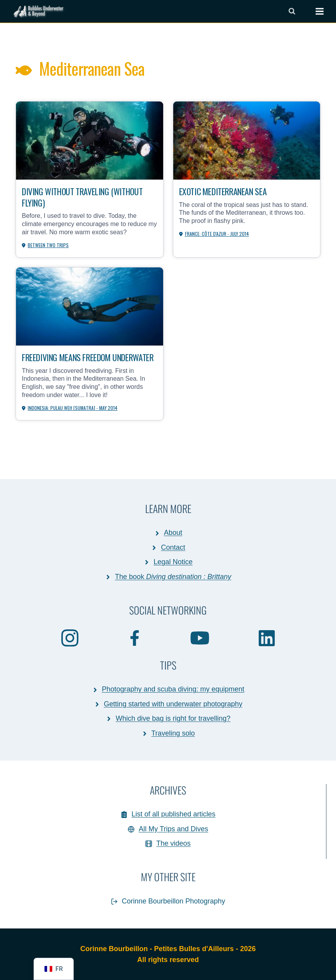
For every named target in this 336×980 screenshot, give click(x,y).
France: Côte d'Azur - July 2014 (217, 234)
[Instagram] (70, 638)
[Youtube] (200, 638)
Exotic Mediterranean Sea (223, 191)
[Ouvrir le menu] (316, 11)
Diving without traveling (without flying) (82, 197)
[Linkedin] (267, 638)
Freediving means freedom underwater (88, 357)
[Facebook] (135, 638)
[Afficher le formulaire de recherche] (292, 11)
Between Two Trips (48, 245)
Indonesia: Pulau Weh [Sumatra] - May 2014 (73, 408)
